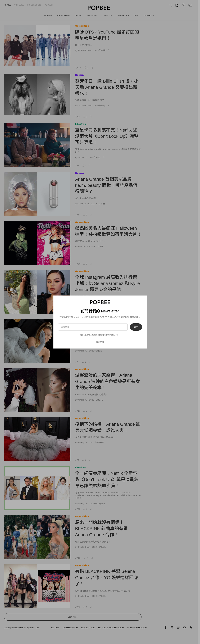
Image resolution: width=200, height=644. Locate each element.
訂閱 (136, 327)
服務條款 (106, 335)
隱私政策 (115, 335)
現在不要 (100, 342)
